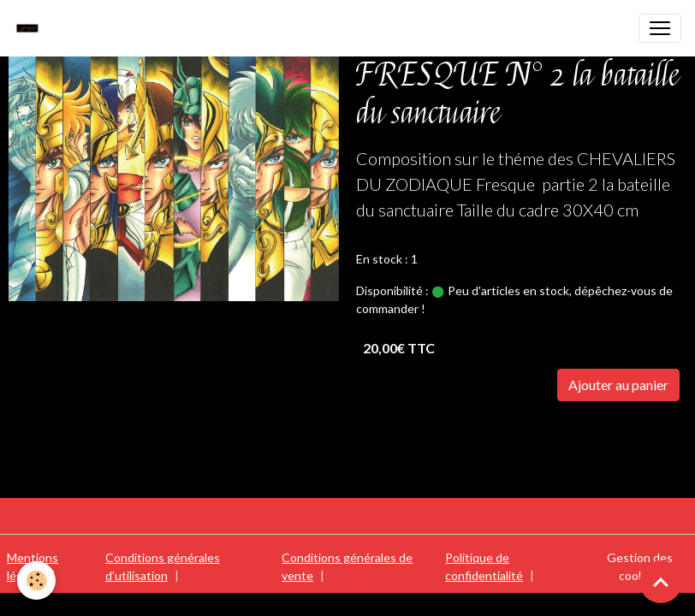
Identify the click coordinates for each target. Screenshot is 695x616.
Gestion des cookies (640, 566)
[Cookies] (36, 580)
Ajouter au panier (618, 385)
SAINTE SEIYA (404, 433)
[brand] (32, 28)
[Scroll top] (661, 582)
